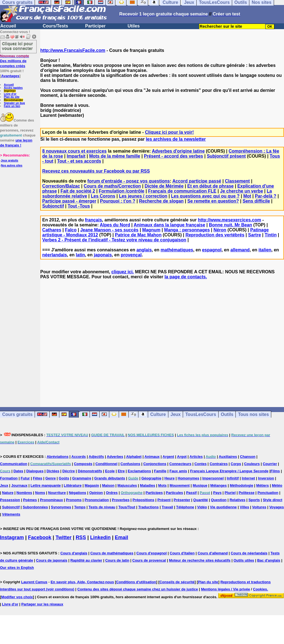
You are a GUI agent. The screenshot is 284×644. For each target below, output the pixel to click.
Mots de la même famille (115, 156)
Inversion (266, 478)
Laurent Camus (34, 582)
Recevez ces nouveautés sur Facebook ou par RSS (96, 171)
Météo (277, 485)
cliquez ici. (122, 272)
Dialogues (35, 471)
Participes (154, 493)
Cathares (52, 230)
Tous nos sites (253, 414)
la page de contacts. (186, 277)
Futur (25, 478)
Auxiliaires (228, 457)
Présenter (182, 500)
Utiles (134, 26)
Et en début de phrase (210, 186)
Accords (78, 457)
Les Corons (103, 196)
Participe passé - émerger (69, 201)
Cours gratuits (17, 414)
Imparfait (76, 156)
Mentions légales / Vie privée (226, 589)
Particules (174, 493)
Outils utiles (244, 560)
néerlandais (54, 255)
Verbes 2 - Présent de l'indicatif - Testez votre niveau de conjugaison (114, 240)
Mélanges (218, 485)
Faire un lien (12, 106)
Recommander (13, 100)
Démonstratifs (90, 471)
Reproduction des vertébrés (215, 235)
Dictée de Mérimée (164, 186)
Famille (160, 471)
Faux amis (178, 471)
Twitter (64, 537)
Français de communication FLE (182, 191)
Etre (121, 471)
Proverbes (121, 500)
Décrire (69, 471)
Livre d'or (10, 94)
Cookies (260, 589)
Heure (170, 478)
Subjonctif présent (226, 156)
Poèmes (30, 500)
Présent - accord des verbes (173, 156)
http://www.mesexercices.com (229, 220)
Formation (9, 478)
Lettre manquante (46, 485)
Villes (244, 507)
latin (80, 255)
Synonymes (61, 507)
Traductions (148, 507)
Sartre (255, 235)
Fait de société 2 (78, 191)
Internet (248, 478)
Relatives (238, 500)
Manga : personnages (187, 230)
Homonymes (189, 478)
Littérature (73, 485)
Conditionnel (106, 464)
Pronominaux (51, 500)
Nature (8, 493)
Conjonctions (155, 464)
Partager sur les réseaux (42, 604)
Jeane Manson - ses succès (109, 230)
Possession (10, 500)
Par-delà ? (266, 196)
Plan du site (12, 97)
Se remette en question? (213, 201)
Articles (196, 457)
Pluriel (230, 493)
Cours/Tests (55, 26)
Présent (164, 500)
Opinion (96, 493)
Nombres (24, 493)
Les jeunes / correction (143, 196)
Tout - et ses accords (79, 161)
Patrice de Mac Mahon (138, 235)
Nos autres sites (12, 166)
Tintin (271, 235)
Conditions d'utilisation (136, 582)
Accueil (8, 26)
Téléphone (185, 507)
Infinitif (233, 478)
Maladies (148, 485)
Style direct (273, 500)
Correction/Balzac (61, 186)
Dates (18, 471)
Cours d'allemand (213, 553)
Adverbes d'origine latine (178, 151)
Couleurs (252, 464)
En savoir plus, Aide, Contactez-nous (82, 582)
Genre (50, 478)
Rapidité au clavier (86, 560)
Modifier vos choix (17, 597)
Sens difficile (256, 201)
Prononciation (97, 500)
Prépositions (144, 500)
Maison (108, 485)
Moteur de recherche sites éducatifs (200, 560)
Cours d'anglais (74, 553)
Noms (40, 493)
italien (265, 250)
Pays (217, 493)
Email (121, 537)
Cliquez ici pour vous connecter (17, 46)
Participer (95, 26)
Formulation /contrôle (121, 191)
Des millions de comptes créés (15, 61)
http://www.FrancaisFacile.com (73, 50)
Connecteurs (180, 464)
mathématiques (177, 250)
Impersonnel (213, 478)
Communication (14, 464)
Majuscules (127, 485)
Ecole (110, 471)
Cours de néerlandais (249, 553)
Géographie (151, 478)
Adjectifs (96, 457)
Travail (167, 507)
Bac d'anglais (269, 560)
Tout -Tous (79, 206)
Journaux (20, 485)
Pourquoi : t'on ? (117, 201)
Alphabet (134, 457)
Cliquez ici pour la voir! (169, 132)
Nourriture (57, 493)
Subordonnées (35, 507)
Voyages (277, 507)
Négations (78, 493)
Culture (158, 414)
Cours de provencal (149, 560)
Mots (162, 485)
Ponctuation (268, 493)
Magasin (92, 485)
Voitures (259, 507)
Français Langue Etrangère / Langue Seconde (229, 471)
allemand (240, 250)
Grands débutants (110, 478)
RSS (81, 537)
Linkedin (100, 537)
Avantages (10, 76)
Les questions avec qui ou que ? (205, 196)
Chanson (248, 457)
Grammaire (82, 478)
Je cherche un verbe (242, 191)
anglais (144, 250)
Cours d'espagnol (152, 553)
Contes (201, 464)
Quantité (201, 500)
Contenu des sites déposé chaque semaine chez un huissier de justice (138, 589)
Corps (236, 464)
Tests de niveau (102, 507)
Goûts (64, 478)
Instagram (12, 537)
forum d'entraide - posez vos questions (129, 181)
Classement (237, 181)
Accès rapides (13, 88)
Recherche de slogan (161, 201)
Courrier (270, 464)
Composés (83, 464)
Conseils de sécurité (177, 582)
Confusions (130, 464)
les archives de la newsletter (176, 139)
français (93, 220)
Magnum (151, 230)
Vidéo (202, 507)
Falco (71, 230)
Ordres (112, 493)
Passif (191, 493)
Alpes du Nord (115, 225)
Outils (227, 414)
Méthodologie (241, 485)
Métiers (263, 485)
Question (219, 500)
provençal (131, 255)
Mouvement (180, 485)
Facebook (40, 537)
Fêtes (38, 478)
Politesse (246, 493)
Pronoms (74, 500)
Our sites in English (17, 568)
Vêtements (11, 514)
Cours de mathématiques (112, 553)
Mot (247, 196)
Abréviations (58, 457)
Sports (254, 500)
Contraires (219, 464)
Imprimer (10, 91)
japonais (103, 255)
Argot (182, 457)
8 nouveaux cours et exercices (74, 151)
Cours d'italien (182, 553)
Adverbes (115, 457)
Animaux (152, 457)
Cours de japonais (52, 560)
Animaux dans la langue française (169, 225)
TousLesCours (201, 414)
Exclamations (140, 471)
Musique (200, 485)
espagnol (212, 250)
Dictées (53, 471)
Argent (168, 457)
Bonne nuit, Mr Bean (230, 225)
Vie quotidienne (223, 507)
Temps (80, 507)
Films (275, 471)
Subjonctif (53, 206)
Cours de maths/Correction (112, 186)
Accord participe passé (197, 181)
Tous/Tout (127, 507)
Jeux (176, 414)
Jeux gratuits (9, 161)
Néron (220, 230)
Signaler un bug (14, 103)
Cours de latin (117, 560)
